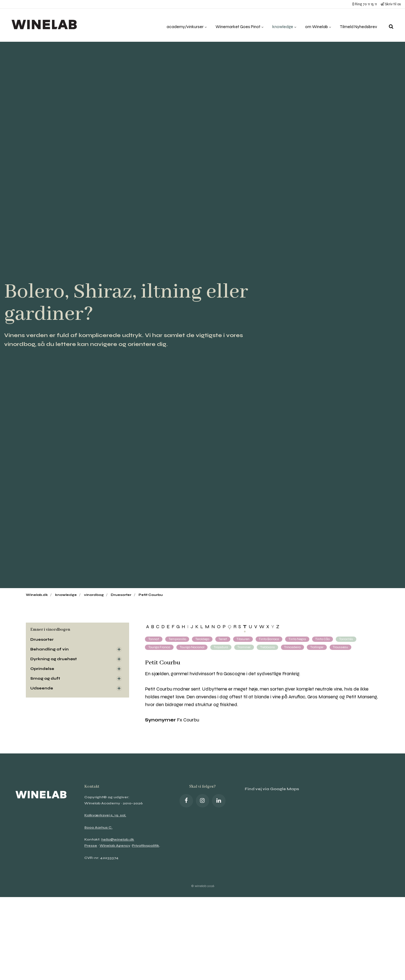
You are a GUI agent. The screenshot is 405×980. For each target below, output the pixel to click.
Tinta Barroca (270, 639)
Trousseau (342, 647)
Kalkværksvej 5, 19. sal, (105, 816)
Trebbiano (269, 647)
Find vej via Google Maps (272, 789)
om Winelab (316, 25)
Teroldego (202, 639)
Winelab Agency (116, 846)
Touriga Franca (159, 647)
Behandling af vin (50, 649)
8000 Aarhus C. (99, 827)
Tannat (154, 639)
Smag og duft (45, 679)
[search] (391, 25)
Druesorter (42, 639)
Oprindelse (43, 669)
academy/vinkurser (181, 25)
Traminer (245, 647)
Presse (91, 846)
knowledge (281, 25)
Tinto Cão (324, 639)
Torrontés (348, 639)
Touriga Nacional (192, 647)
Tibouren (244, 639)
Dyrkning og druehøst (54, 659)
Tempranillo (177, 639)
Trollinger (318, 647)
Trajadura (222, 647)
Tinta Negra (298, 639)
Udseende (42, 689)
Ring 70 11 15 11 (365, 4)
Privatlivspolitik (99, 852)
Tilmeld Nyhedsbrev (358, 25)
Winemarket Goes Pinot (235, 25)
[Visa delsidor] (119, 649)
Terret (223, 639)
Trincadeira (294, 647)
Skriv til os (391, 4)
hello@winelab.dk (118, 840)
